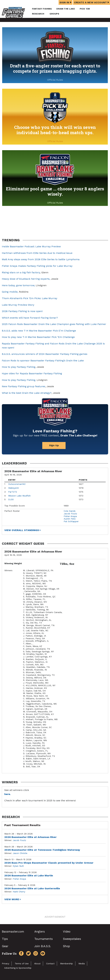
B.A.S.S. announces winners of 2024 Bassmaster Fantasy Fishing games (45, 354)
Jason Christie (20, 853)
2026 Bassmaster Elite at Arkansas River (30, 837)
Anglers (40, 932)
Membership (66, 964)
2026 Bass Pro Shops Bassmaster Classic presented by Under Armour (49, 863)
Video (67, 932)
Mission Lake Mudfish (19, 496)
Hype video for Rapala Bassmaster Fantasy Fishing (32, 373)
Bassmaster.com (13, 932)
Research (38, 14)
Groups (54, 14)
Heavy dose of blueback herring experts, (26, 279)
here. (8, 794)
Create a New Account (92, 2)
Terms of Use (22, 964)
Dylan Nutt (18, 866)
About (37, 964)
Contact (50, 964)
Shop (66, 946)
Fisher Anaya (70, 516)
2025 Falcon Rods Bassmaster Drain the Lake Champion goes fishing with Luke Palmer (54, 324)
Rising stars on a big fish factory (21, 272)
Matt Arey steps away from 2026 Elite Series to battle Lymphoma (41, 259)
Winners (8, 570)
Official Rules (55, 80)
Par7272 (13, 492)
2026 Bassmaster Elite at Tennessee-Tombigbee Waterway (42, 850)
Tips (5, 939)
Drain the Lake (66, 9)
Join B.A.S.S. (43, 946)
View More (12, 899)
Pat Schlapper (71, 521)
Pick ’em (85, 9)
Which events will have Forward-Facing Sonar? (30, 318)
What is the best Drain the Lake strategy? (27, 393)
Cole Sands (70, 511)
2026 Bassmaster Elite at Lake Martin (29, 875)
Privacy (6, 964)
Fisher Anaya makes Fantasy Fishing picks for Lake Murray (37, 266)
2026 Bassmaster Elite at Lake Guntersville (32, 888)
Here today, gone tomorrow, (18, 285)
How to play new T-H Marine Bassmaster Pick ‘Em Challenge (38, 337)
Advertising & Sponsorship (18, 968)
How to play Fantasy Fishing (19, 367)
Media (82, 964)
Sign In (65, 2)
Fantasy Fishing (42, 9)
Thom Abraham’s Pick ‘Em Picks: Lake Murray (30, 298)
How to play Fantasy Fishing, (19, 380)
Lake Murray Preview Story (18, 305)
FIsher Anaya (19, 879)
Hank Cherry (19, 892)
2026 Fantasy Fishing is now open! (22, 311)
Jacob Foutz (70, 514)
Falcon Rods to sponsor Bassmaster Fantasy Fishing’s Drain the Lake (43, 361)
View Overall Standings (22, 530)
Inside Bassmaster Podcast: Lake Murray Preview (31, 246)
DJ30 (11, 499)
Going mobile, (10, 292)
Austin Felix (70, 519)
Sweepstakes (72, 939)
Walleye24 (13, 488)
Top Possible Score (15, 506)
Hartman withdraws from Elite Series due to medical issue (37, 253)
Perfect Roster (12, 511)
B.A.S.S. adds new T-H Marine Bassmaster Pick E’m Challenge (39, 331)
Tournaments (44, 939)
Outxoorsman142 (17, 484)
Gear (5, 946)
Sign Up (54, 445)
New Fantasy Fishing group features (24, 386)
